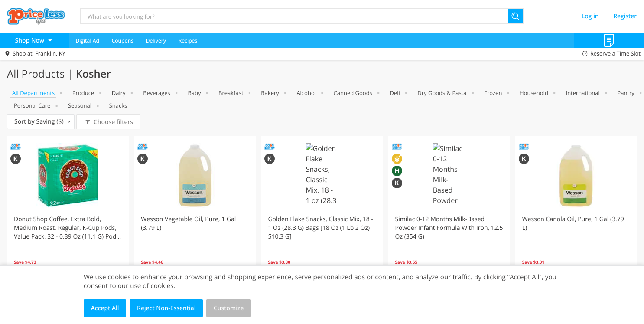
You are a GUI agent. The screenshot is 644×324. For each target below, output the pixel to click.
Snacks (118, 105)
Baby (194, 93)
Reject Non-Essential (166, 308)
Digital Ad (87, 41)
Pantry (626, 93)
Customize (229, 308)
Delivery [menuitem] (156, 41)
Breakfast (231, 93)
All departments (33, 93)
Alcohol (306, 93)
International (583, 93)
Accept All (105, 308)
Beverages (157, 93)
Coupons (123, 41)
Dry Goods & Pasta (442, 93)
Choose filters (112, 122)
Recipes (188, 41)
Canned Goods (353, 93)
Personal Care (32, 105)
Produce (83, 93)
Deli (395, 93)
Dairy (119, 93)
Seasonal (80, 105)
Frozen (493, 93)
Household (534, 93)
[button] (68, 213)
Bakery (270, 93)
